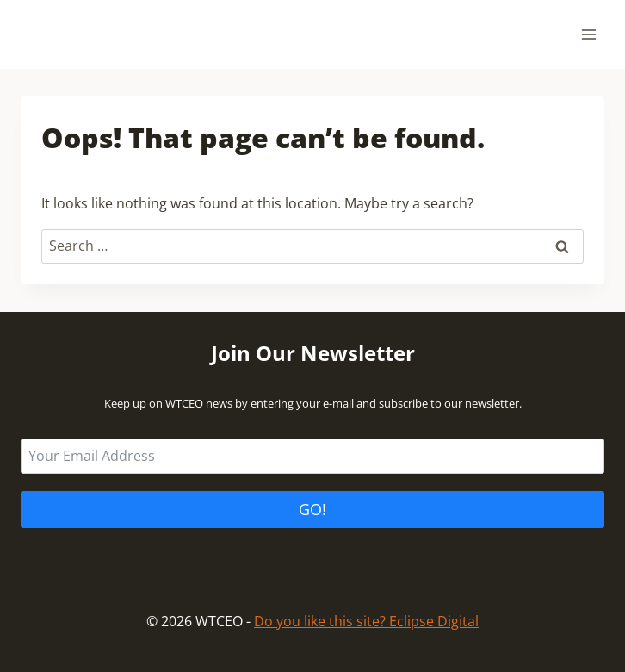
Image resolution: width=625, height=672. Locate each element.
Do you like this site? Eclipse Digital (366, 621)
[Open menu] (588, 34)
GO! (312, 509)
